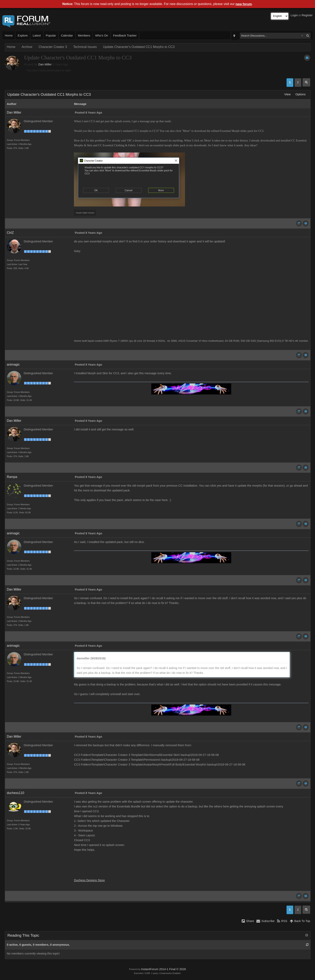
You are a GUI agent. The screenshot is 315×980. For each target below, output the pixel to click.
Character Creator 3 (53, 47)
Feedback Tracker (125, 36)
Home (9, 36)
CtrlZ (10, 233)
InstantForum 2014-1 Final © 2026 (163, 969)
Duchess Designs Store (89, 880)
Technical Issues (85, 47)
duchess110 (15, 793)
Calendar (67, 36)
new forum (244, 4)
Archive (27, 47)
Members (84, 36)
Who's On (102, 36)
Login (294, 15)
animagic (13, 364)
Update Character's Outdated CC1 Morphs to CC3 (139, 47)
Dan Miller (45, 64)
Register (307, 15)
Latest (37, 36)
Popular (51, 36)
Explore (23, 36)
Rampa (12, 477)
